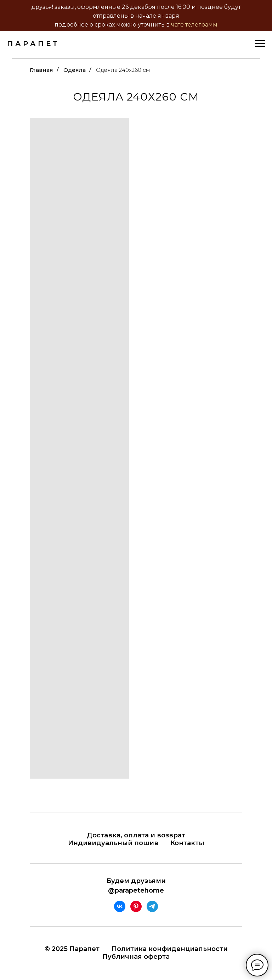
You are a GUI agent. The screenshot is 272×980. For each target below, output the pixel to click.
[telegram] (152, 906)
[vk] (120, 906)
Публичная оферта (136, 957)
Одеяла (75, 70)
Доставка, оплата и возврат (136, 835)
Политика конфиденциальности (170, 949)
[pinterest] (136, 906)
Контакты (187, 843)
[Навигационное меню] (260, 44)
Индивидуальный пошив (113, 843)
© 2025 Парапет (72, 949)
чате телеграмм (194, 25)
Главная (41, 70)
